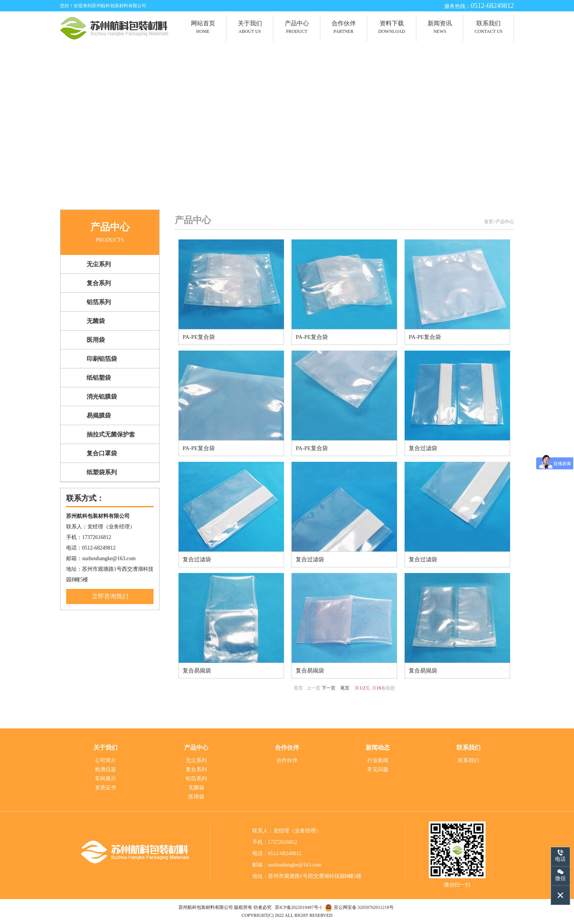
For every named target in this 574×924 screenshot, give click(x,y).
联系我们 (469, 760)
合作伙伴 (287, 760)
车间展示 (105, 779)
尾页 (345, 688)
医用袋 (196, 797)
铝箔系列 (196, 779)
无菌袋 (196, 788)
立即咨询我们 (110, 597)
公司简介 (105, 760)
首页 (489, 222)
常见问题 (378, 769)
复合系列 (196, 769)
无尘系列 (196, 760)
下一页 (329, 688)
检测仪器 (105, 769)
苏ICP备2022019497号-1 (299, 907)
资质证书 (105, 788)
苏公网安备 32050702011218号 (364, 907)
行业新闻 (378, 760)
